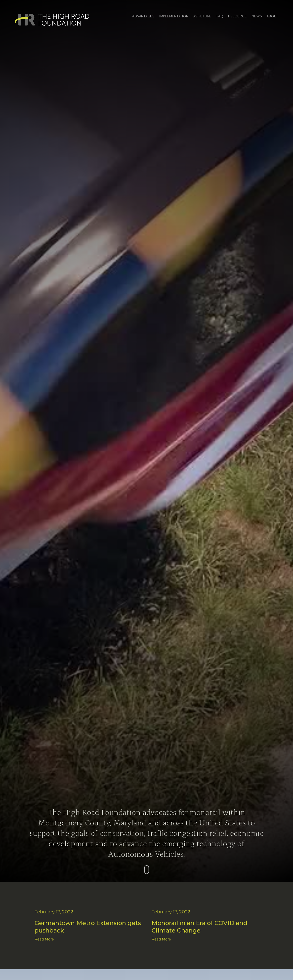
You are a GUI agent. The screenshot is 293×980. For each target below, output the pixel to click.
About (272, 16)
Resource (237, 16)
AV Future (202, 16)
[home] (52, 20)
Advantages (143, 16)
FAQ (220, 16)
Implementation (174, 16)
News (257, 16)
